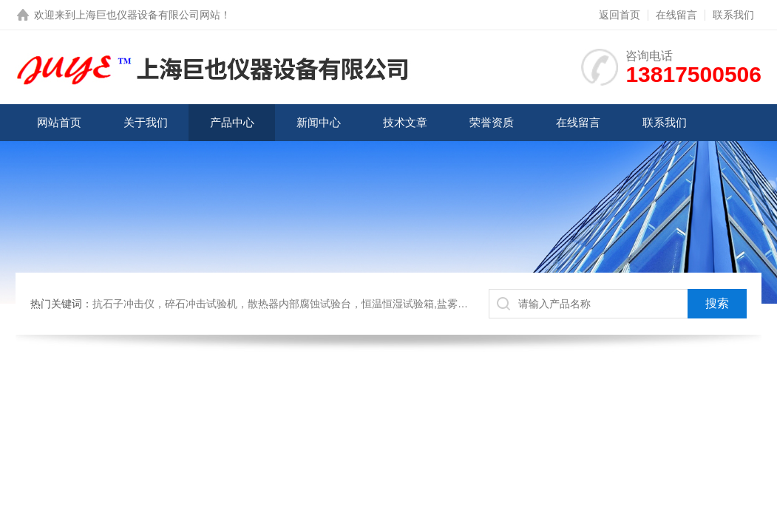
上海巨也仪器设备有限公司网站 (148, 15)
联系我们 (733, 15)
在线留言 (676, 15)
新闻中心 (319, 122)
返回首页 (620, 15)
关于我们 (146, 122)
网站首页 (59, 122)
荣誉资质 (492, 122)
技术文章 (405, 122)
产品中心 (232, 122)
